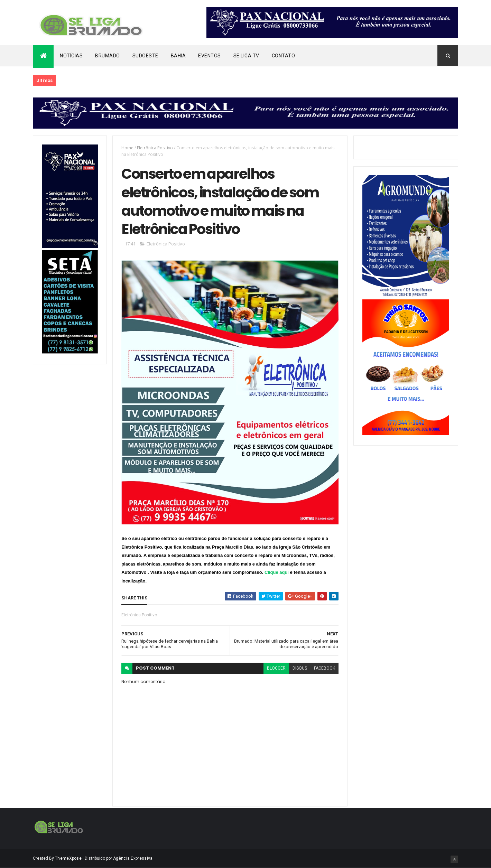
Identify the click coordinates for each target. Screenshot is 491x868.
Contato (284, 56)
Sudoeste (145, 56)
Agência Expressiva (133, 858)
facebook (325, 668)
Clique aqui (277, 572)
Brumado (108, 56)
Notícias (71, 56)
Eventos (210, 56)
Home (127, 148)
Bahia (178, 56)
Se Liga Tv (246, 56)
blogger (276, 668)
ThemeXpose (68, 858)
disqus (300, 668)
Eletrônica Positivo (155, 148)
